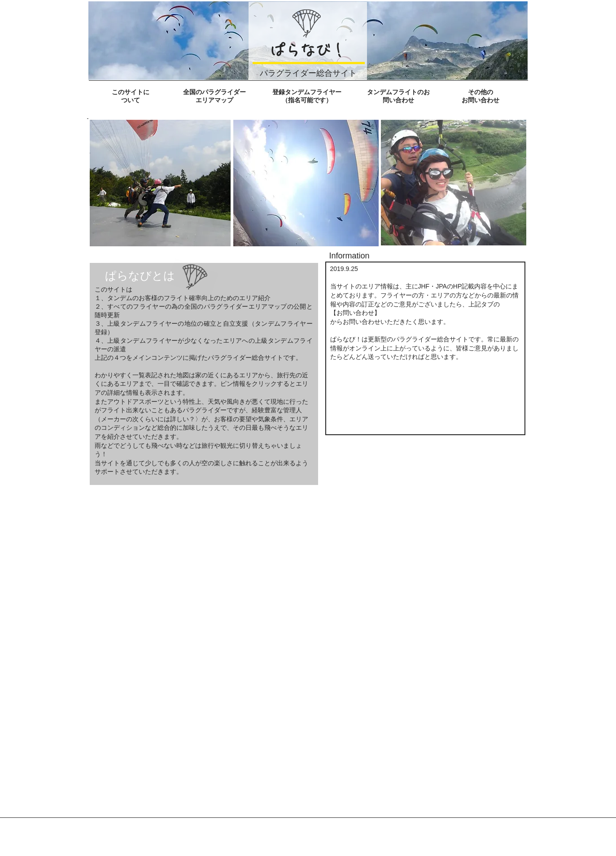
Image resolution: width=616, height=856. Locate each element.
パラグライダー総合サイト (308, 73)
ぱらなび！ (308, 50)
